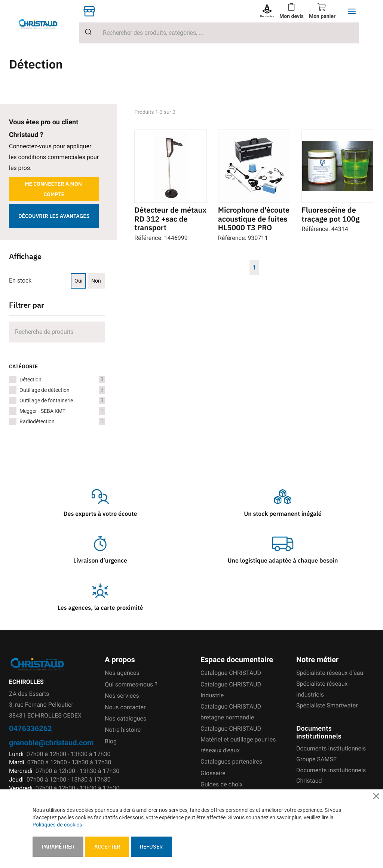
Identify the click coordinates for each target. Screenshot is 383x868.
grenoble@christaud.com (51, 742)
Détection (62, 380)
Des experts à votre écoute (100, 514)
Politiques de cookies (57, 825)
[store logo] (44, 24)
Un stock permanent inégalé (283, 514)
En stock (20, 281)
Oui (78, 281)
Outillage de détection (62, 390)
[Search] (57, 332)
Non (96, 281)
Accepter (107, 847)
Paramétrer (58, 847)
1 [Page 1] (254, 267)
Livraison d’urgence (100, 561)
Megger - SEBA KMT (62, 411)
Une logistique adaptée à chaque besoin (283, 561)
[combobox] (219, 33)
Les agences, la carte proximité (100, 608)
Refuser (151, 847)
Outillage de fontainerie (62, 401)
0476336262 (30, 728)
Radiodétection (62, 421)
